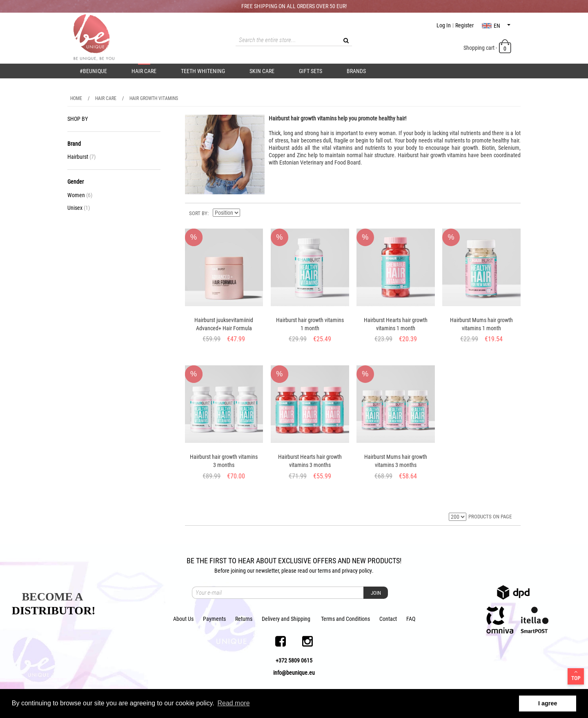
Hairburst (81, 157)
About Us (183, 619)
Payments (214, 619)
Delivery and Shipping (286, 619)
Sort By (198, 213)
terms (324, 571)
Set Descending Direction (247, 213)
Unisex (79, 208)
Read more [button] (233, 703)
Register (464, 25)
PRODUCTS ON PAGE (490, 517)
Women (80, 195)
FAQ (411, 619)
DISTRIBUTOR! (54, 610)
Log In (444, 25)
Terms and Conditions (345, 619)
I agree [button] (548, 703)
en (496, 26)
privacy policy (357, 571)
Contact (388, 619)
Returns (244, 619)
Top (576, 675)
